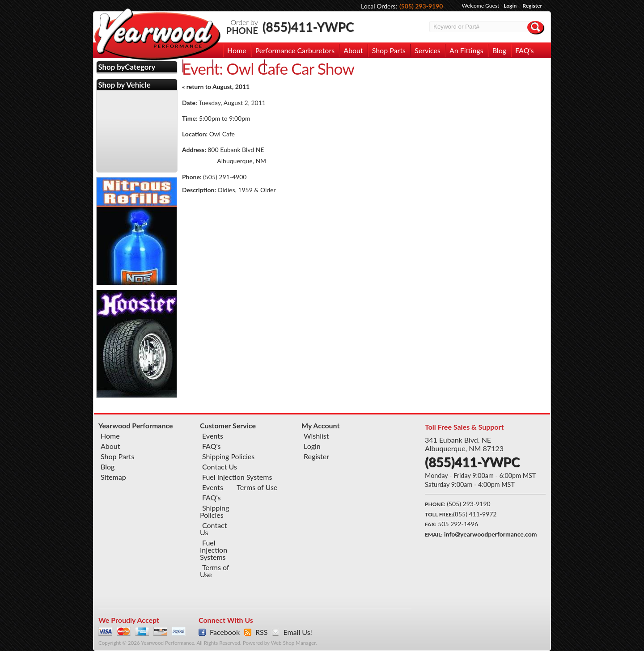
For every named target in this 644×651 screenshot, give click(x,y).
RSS (261, 632)
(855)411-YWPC (308, 27)
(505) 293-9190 (421, 6)
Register (532, 6)
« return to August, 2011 (216, 87)
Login (510, 6)
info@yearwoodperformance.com (490, 534)
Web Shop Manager (293, 643)
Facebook (225, 632)
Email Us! (297, 632)
